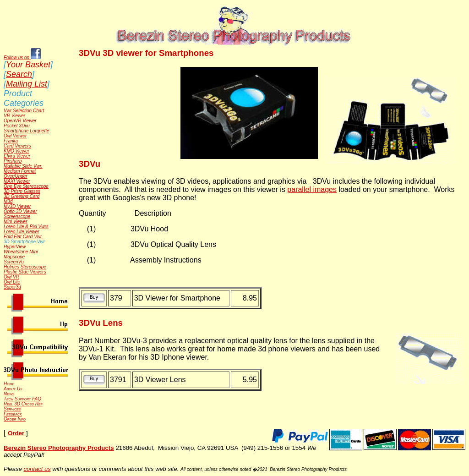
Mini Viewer (16, 222)
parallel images (312, 189)
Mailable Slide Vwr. (23, 166)
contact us (37, 469)
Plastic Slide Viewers (25, 272)
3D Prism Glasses (22, 191)
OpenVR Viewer (20, 121)
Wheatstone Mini (21, 252)
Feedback (13, 414)
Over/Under (16, 176)
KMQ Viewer (16, 151)
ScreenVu (14, 262)
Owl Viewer (15, 136)
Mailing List (27, 84)
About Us (13, 389)
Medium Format (20, 171)
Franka (11, 141)
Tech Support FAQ (22, 399)
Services (12, 409)
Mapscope (14, 257)
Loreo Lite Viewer (22, 232)
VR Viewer (14, 116)
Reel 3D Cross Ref (23, 404)
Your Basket (28, 65)
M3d (8, 201)
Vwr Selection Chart (24, 111)
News (9, 394)
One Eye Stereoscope (26, 186)
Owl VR (11, 277)
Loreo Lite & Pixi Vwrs (26, 227)
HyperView (15, 247)
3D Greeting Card (22, 196)
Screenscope (17, 216)
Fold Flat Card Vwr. (23, 237)
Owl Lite (12, 282)
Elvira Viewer (17, 156)
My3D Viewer (17, 206)
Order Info (15, 419)
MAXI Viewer (17, 181)
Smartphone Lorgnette (27, 131)
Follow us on (22, 57)
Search (19, 74)
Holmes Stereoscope (25, 267)
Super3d (12, 287)
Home (9, 384)
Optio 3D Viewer (20, 211)
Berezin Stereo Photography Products (59, 448)
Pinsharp (13, 161)
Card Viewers (17, 146)
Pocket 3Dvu (17, 126)
